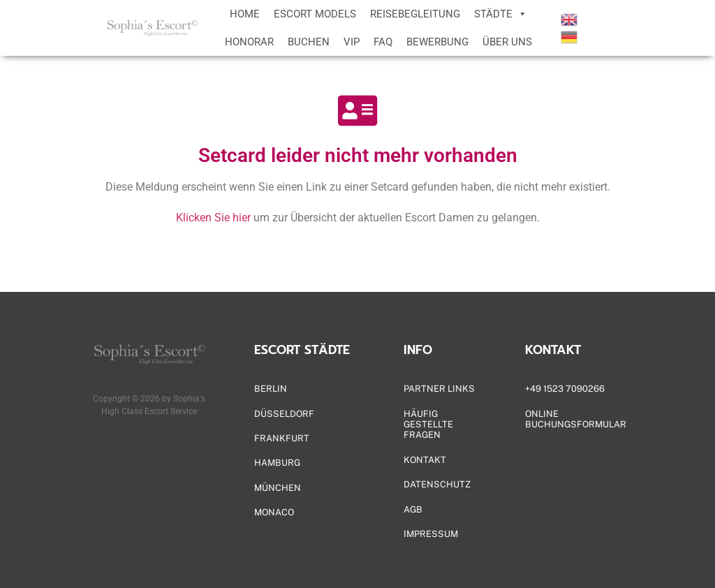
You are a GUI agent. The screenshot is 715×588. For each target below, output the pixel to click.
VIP (352, 42)
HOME (245, 14)
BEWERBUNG (437, 42)
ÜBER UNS (507, 42)
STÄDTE (501, 14)
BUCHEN (309, 42)
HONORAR (249, 42)
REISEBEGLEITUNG (415, 14)
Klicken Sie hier (213, 218)
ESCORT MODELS (315, 14)
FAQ (383, 42)
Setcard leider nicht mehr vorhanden (358, 155)
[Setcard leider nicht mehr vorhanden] (357, 110)
